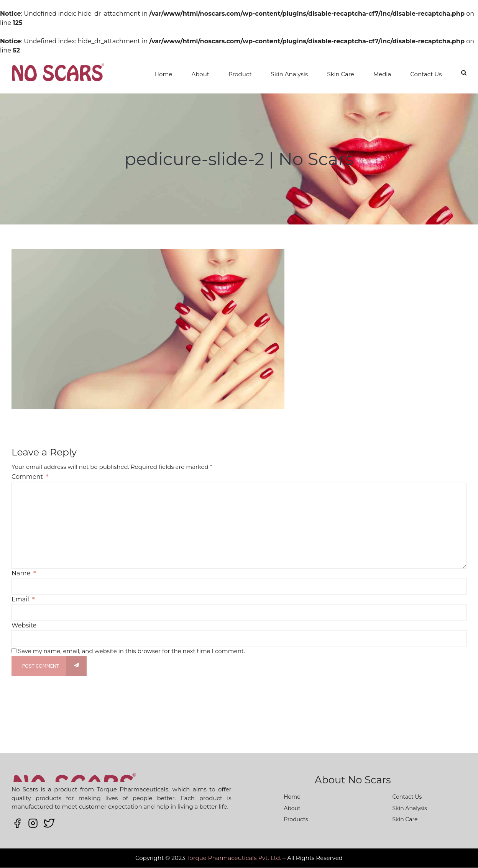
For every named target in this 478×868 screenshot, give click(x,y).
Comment (30, 477)
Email (23, 599)
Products (296, 819)
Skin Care (341, 74)
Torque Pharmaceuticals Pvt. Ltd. (234, 858)
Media (382, 74)
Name (24, 573)
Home (163, 74)
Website (24, 625)
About (200, 74)
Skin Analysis (290, 74)
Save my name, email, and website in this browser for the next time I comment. (131, 651)
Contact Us (426, 74)
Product (240, 74)
